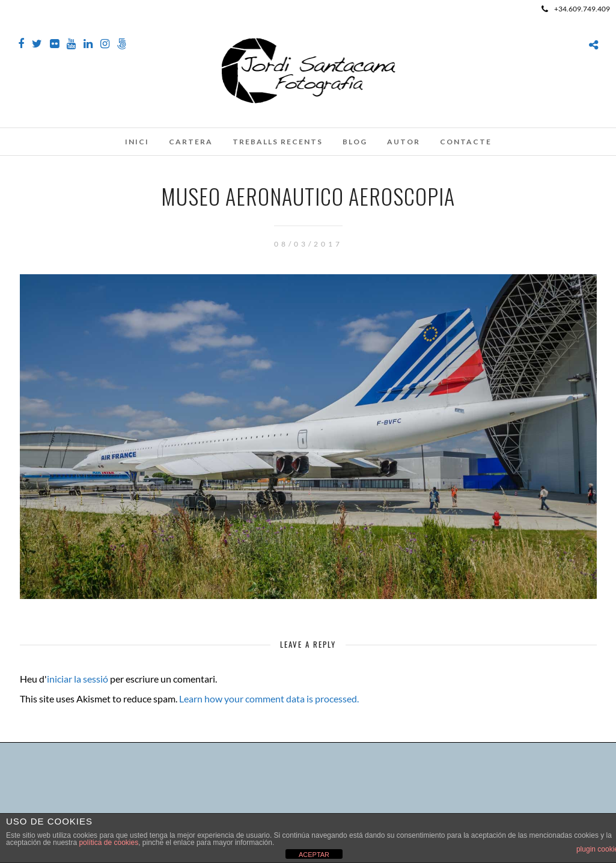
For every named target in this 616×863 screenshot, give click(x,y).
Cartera (191, 142)
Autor (404, 142)
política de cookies (108, 843)
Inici (137, 142)
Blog (355, 142)
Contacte (466, 142)
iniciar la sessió (78, 679)
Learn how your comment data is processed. (269, 699)
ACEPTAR (314, 855)
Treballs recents (278, 142)
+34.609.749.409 (576, 9)
